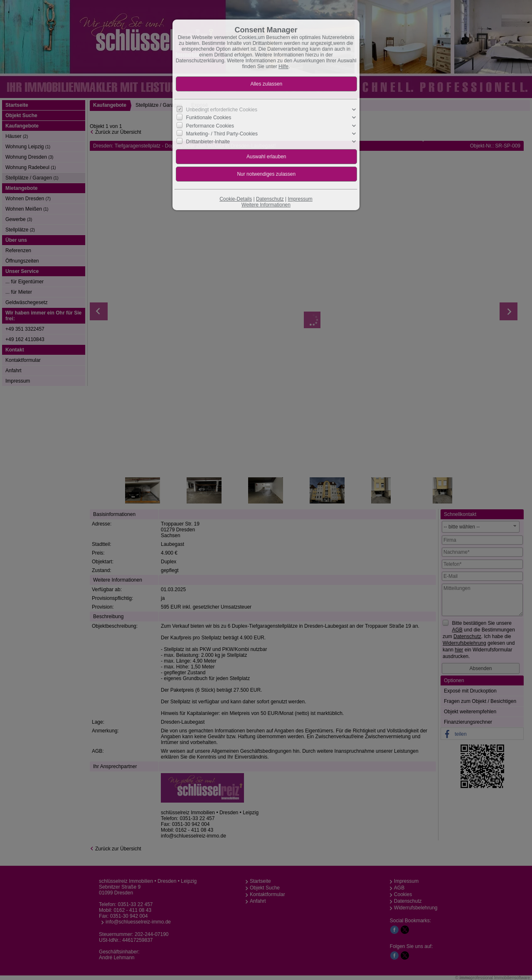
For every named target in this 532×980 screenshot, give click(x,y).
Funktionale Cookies (209, 118)
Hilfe (283, 66)
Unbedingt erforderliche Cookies (222, 110)
